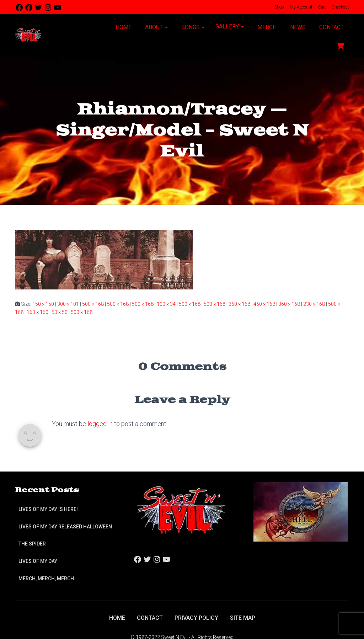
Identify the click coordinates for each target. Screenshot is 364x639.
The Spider (32, 544)
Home (123, 27)
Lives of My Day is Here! (48, 509)
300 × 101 (68, 304)
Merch (266, 27)
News (297, 27)
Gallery (230, 26)
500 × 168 (93, 304)
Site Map (243, 618)
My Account (301, 7)
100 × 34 (166, 304)
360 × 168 (239, 304)
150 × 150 (43, 304)
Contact (331, 27)
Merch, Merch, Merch (46, 579)
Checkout (340, 7)
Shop (279, 7)
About (156, 27)
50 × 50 (60, 312)
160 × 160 (38, 312)
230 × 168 (314, 304)
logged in (100, 424)
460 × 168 (264, 304)
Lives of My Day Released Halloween (65, 527)
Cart (322, 7)
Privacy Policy (196, 618)
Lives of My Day (38, 561)
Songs (192, 27)
